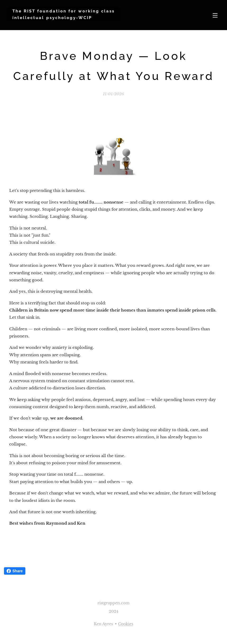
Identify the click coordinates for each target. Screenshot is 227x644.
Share (15, 571)
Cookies (126, 624)
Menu (215, 15)
